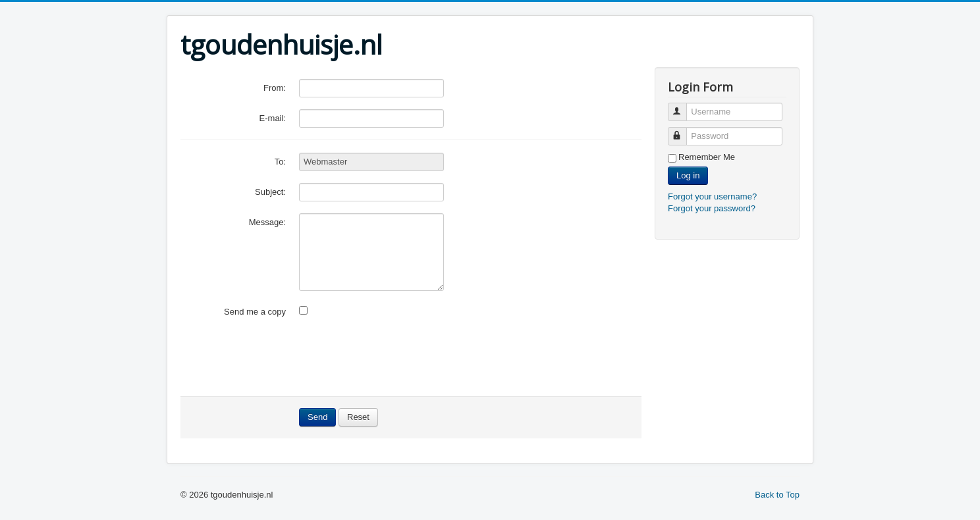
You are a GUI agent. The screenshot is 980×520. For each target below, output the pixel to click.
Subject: (270, 192)
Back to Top (777, 495)
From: (275, 88)
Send (317, 417)
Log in (688, 175)
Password (683, 131)
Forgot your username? (712, 196)
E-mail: (273, 118)
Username (683, 106)
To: (280, 162)
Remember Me (707, 157)
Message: (267, 222)
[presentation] (399, 359)
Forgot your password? (712, 208)
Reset (358, 417)
